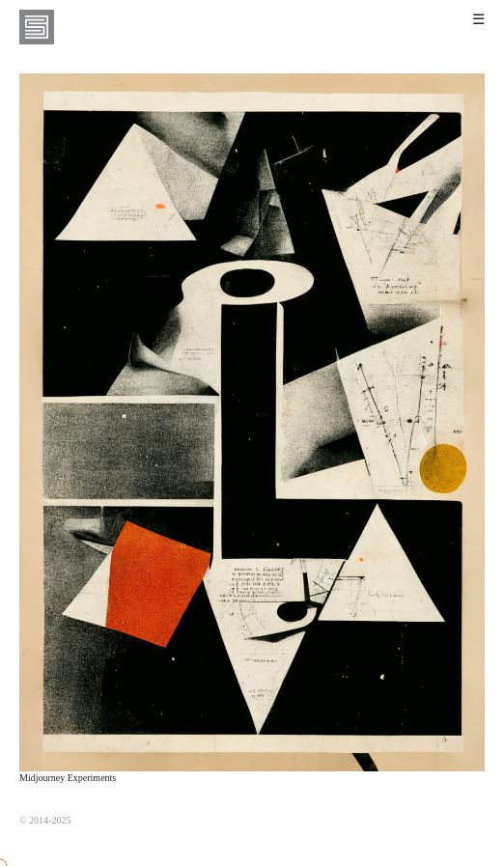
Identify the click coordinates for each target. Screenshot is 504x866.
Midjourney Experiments (68, 778)
